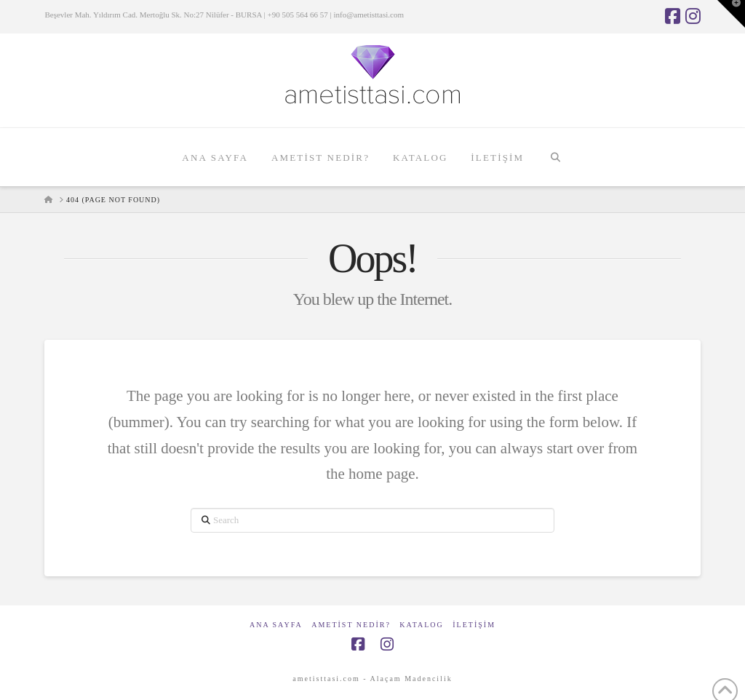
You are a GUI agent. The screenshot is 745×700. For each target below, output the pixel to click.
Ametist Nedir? (351, 625)
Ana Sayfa (276, 625)
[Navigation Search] (555, 157)
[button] (731, 14)
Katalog (421, 625)
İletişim (474, 625)
